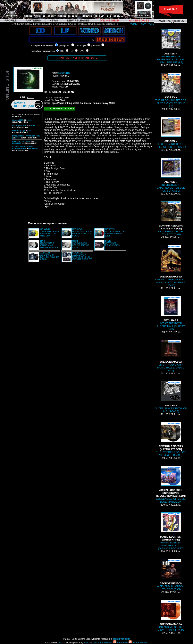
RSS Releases (138, 643)
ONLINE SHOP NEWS (77, 58)
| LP (71, 51)
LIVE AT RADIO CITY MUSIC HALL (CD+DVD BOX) (171, 356)
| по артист (64, 45)
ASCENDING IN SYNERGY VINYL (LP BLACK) (49, 256)
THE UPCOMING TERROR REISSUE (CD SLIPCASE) (171, 133)
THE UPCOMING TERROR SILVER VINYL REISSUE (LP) (171, 90)
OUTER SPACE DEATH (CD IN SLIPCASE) (171, 397)
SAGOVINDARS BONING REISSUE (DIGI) (81, 244)
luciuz (60, 643)
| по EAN (96, 45)
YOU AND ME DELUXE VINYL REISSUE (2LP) (171, 616)
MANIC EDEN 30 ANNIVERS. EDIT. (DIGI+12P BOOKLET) (171, 531)
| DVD (82, 51)
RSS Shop (121, 643)
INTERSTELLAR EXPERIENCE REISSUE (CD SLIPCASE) (171, 175)
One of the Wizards (103, 643)
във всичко (47, 45)
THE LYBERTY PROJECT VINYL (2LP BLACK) (171, 439)
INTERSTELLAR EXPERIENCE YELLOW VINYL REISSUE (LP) (171, 47)
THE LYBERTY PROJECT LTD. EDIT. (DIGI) (171, 219)
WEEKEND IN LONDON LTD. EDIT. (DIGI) (171, 575)
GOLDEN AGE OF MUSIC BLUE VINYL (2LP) (171, 484)
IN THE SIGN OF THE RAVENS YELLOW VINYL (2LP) (49, 233)
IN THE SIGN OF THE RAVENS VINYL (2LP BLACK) (82, 233)
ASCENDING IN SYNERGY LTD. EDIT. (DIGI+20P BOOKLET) (82, 256)
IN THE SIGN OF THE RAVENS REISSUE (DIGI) (115, 233)
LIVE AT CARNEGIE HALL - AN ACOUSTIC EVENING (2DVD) (171, 266)
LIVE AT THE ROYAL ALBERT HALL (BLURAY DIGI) (171, 313)
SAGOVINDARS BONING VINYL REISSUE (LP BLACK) (49, 244)
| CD (62, 51)
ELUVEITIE (64, 73)
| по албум (81, 45)
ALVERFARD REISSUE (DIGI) (112, 243)
